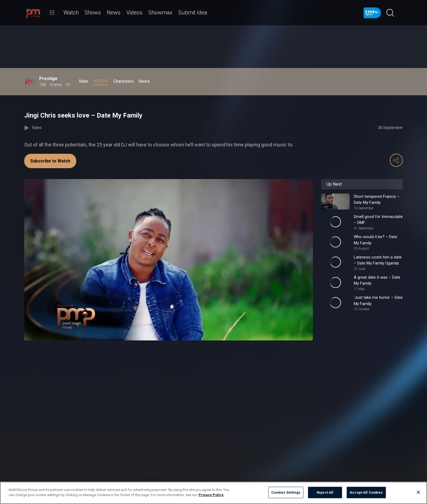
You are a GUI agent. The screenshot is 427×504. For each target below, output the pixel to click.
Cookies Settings (286, 492)
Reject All (325, 492)
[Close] (418, 492)
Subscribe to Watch (50, 161)
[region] (213, 493)
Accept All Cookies (366, 492)
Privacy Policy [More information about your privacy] (211, 495)
